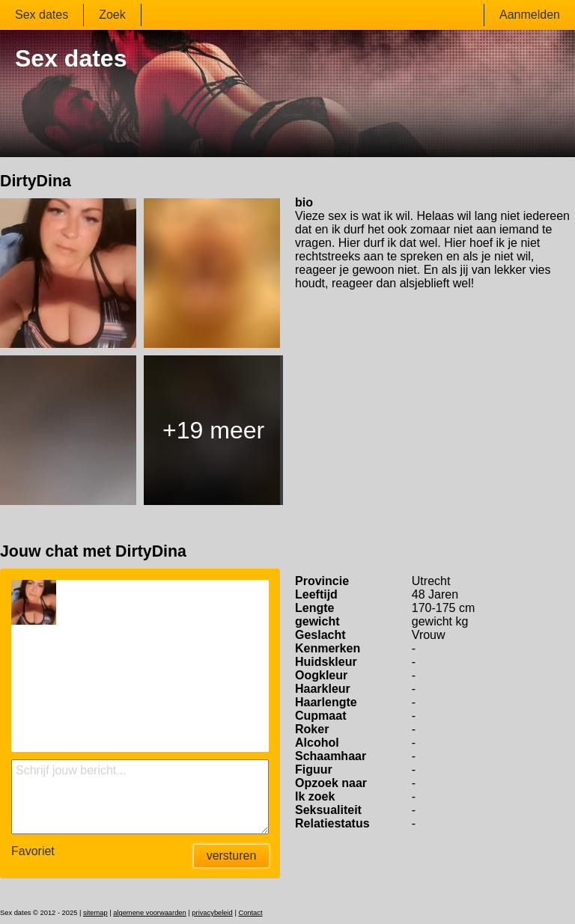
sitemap (95, 913)
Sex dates (42, 15)
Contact (250, 913)
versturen (232, 856)
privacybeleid (212, 913)
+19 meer (213, 430)
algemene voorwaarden (150, 913)
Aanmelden (530, 15)
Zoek (112, 15)
